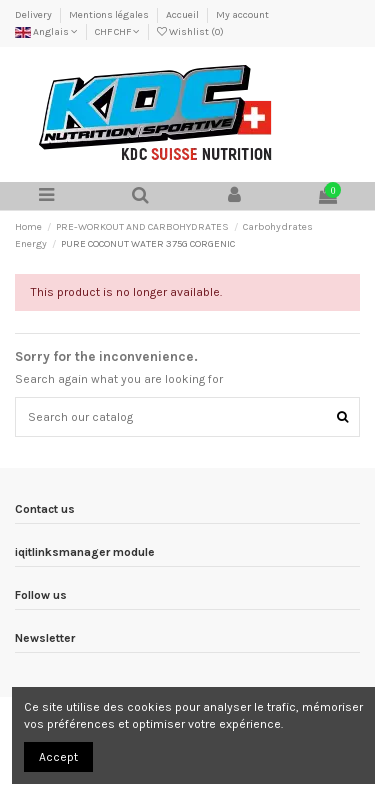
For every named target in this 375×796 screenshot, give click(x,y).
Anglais (46, 32)
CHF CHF (117, 32)
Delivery (34, 15)
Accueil (183, 15)
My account (242, 15)
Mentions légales (110, 15)
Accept (58, 757)
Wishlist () (190, 32)
